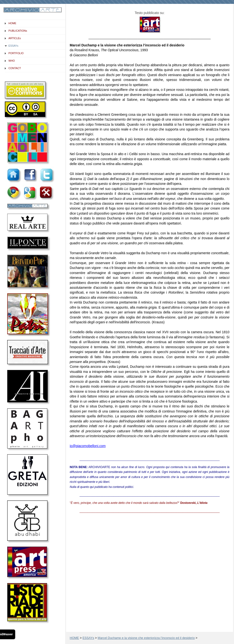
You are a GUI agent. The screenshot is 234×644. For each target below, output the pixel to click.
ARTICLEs (15, 38)
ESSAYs (13, 46)
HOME (12, 23)
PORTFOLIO (16, 53)
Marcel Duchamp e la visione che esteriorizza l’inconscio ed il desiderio (146, 638)
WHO (12, 61)
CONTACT (15, 68)
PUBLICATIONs (18, 31)
